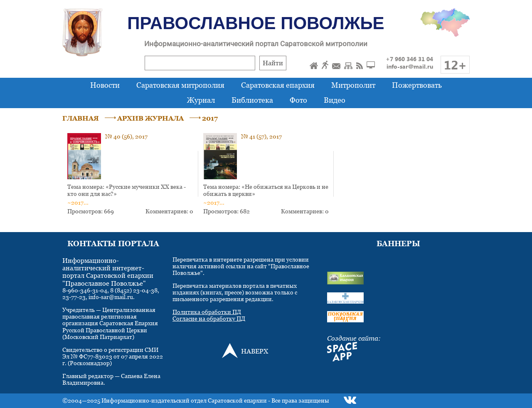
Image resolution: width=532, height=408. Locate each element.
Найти (273, 63)
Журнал (201, 100)
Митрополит (353, 85)
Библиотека (252, 100)
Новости (105, 85)
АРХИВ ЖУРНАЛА (150, 118)
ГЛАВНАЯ (81, 118)
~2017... (78, 202)
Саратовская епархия (278, 85)
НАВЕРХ (255, 351)
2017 (210, 118)
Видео (335, 100)
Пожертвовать (417, 85)
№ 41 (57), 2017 (261, 136)
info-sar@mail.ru (410, 66)
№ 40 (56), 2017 (126, 136)
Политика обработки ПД (207, 312)
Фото (298, 100)
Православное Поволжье (256, 23)
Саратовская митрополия (180, 85)
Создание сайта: (354, 338)
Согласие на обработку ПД (209, 318)
